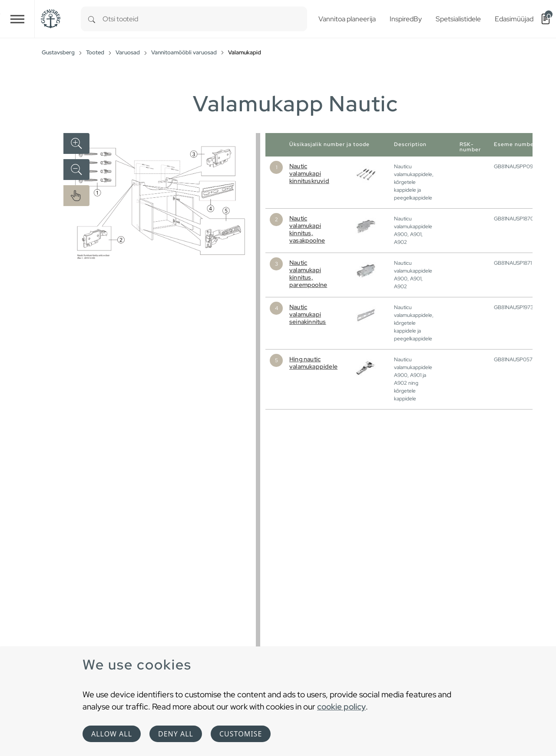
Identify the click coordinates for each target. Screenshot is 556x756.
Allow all (112, 734)
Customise (241, 734)
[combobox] (205, 19)
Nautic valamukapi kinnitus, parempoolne (308, 274)
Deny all (176, 734)
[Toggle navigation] (17, 19)
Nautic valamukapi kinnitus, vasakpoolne (307, 229)
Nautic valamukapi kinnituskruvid (309, 173)
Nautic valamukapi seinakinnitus (308, 314)
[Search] (92, 19)
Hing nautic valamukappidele (313, 363)
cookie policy (341, 706)
